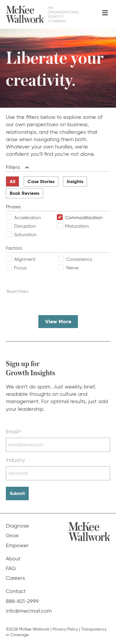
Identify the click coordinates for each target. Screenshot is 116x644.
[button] (26, 167)
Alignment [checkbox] (25, 259)
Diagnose (17, 526)
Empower (17, 545)
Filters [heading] (13, 167)
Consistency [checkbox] (79, 259)
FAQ (11, 568)
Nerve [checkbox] (72, 268)
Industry (15, 460)
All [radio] (12, 181)
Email (13, 432)
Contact (16, 591)
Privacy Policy (65, 629)
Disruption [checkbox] (25, 226)
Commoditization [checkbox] (84, 218)
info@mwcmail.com (29, 611)
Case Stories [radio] (41, 181)
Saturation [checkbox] (25, 235)
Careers (15, 578)
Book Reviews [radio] (24, 193)
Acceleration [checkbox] (28, 218)
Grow (12, 535)
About (13, 559)
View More (58, 321)
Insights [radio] (75, 181)
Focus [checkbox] (20, 268)
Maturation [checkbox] (77, 226)
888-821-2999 (22, 601)
